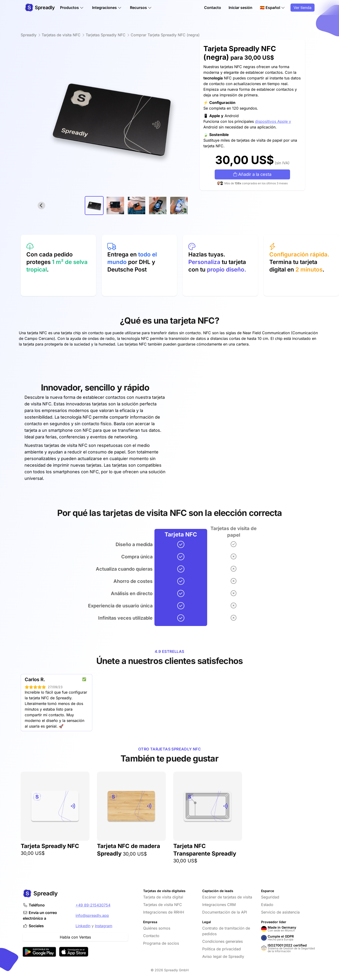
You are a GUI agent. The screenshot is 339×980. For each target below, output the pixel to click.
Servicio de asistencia (280, 912)
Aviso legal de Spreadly (223, 956)
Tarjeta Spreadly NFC (50, 846)
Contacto (213, 8)
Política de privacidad (222, 949)
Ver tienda (303, 8)
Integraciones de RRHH (164, 912)
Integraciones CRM (219, 905)
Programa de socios (161, 943)
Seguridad (270, 897)
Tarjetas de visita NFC (163, 905)
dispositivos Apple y (273, 121)
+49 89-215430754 (93, 905)
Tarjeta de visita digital (163, 897)
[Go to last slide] (41, 206)
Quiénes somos (157, 928)
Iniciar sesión (240, 8)
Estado (267, 905)
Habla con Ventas (75, 937)
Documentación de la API (225, 912)
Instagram (104, 926)
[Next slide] (181, 206)
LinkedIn (83, 926)
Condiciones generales (222, 941)
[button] (94, 206)
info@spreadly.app (92, 915)
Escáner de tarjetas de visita (227, 897)
